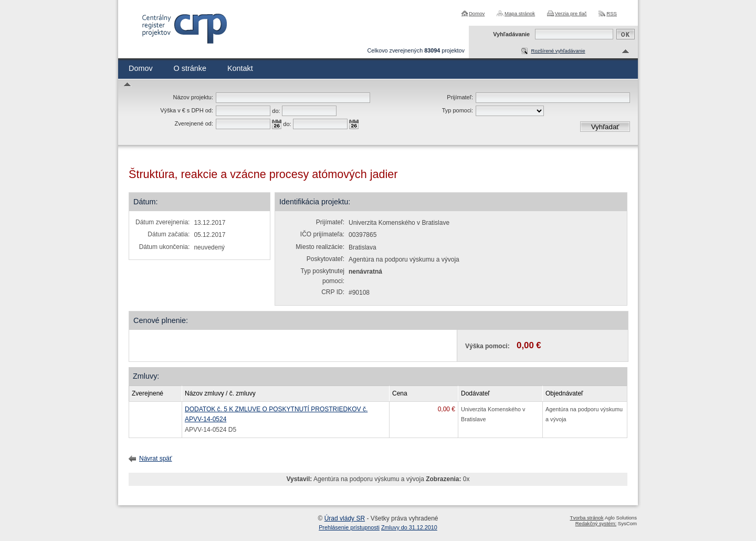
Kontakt (240, 68)
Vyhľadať (605, 127)
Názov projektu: (193, 97)
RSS (612, 13)
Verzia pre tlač (571, 13)
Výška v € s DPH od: (187, 110)
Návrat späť (156, 459)
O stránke (190, 68)
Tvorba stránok (587, 518)
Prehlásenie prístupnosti (349, 527)
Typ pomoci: (458, 110)
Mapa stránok (520, 13)
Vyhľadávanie (511, 34)
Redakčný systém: (596, 523)
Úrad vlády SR (345, 518)
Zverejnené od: (194, 123)
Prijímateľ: (460, 97)
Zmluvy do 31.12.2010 (409, 527)
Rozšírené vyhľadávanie (558, 51)
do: (276, 111)
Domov (477, 13)
